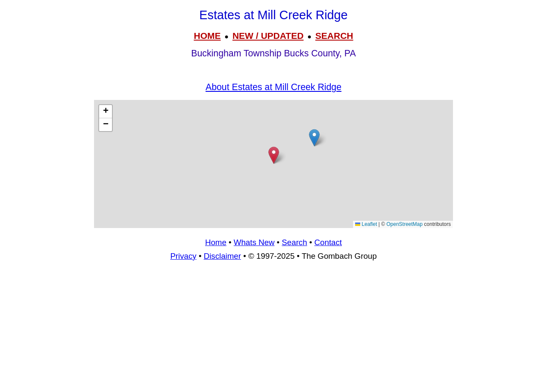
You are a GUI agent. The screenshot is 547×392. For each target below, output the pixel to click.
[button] (314, 138)
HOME (207, 36)
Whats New (254, 242)
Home (216, 242)
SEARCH (334, 36)
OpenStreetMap (404, 224)
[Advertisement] (273, 164)
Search (294, 242)
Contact (328, 242)
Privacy (183, 256)
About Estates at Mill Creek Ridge (273, 87)
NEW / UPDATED (268, 36)
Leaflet (366, 224)
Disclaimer (222, 256)
